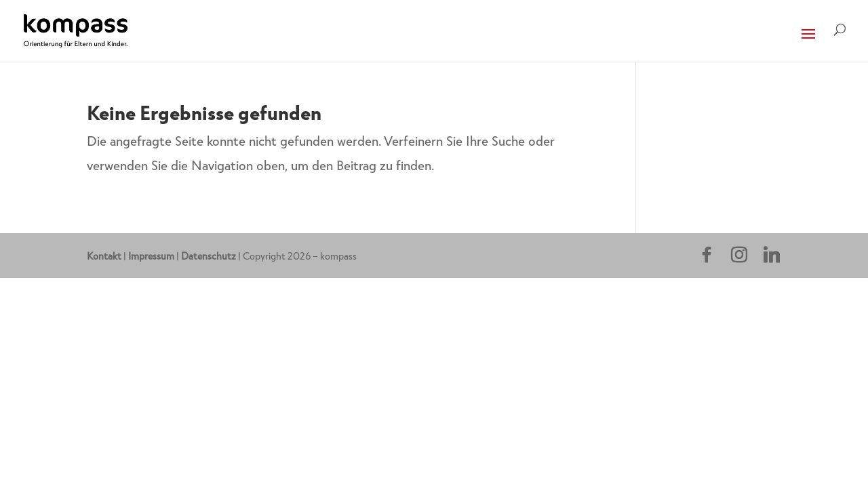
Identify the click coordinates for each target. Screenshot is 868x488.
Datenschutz (209, 256)
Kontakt (104, 256)
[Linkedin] (772, 255)
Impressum (151, 256)
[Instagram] (739, 255)
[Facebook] (707, 255)
